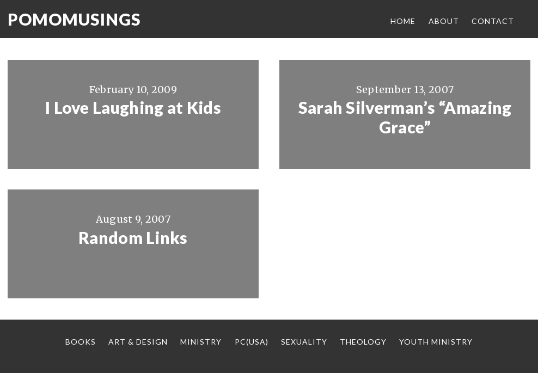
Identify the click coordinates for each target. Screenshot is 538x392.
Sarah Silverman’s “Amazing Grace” (405, 117)
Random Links (133, 237)
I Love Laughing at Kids (133, 107)
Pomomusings (74, 19)
